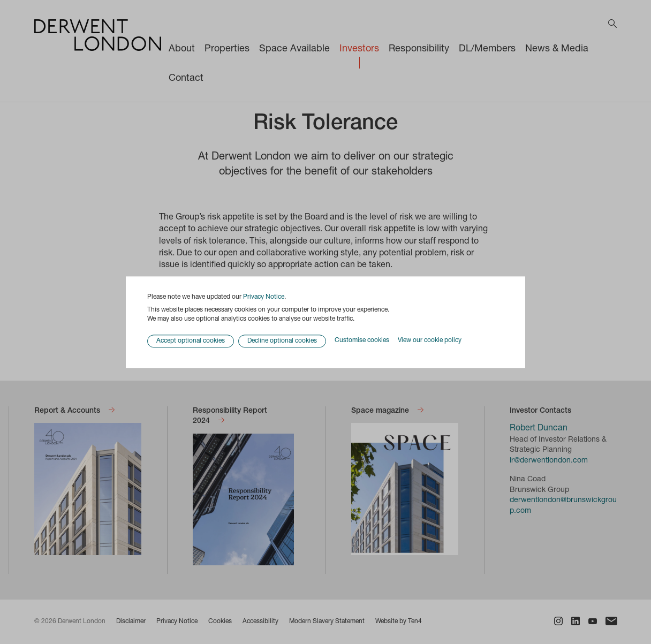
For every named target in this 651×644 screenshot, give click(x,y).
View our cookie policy (430, 341)
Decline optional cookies (282, 341)
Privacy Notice (264, 297)
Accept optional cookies (191, 341)
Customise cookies (362, 341)
